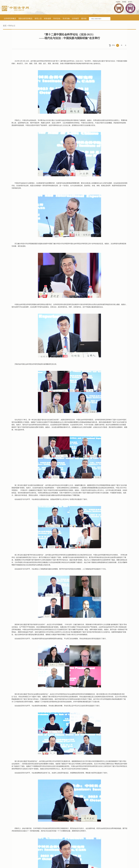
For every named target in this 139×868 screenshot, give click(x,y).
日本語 (124, 2)
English (118, 2)
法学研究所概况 (10, 19)
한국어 (130, 2)
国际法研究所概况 (25, 19)
